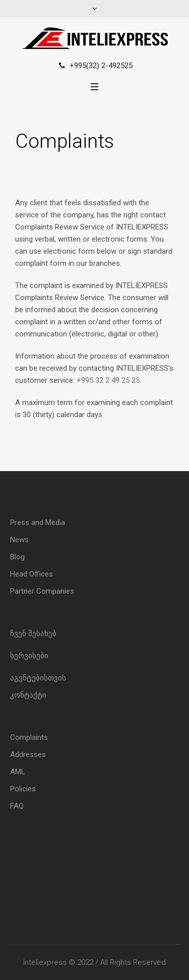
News (19, 540)
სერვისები (29, 656)
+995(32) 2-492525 (101, 66)
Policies (23, 789)
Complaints (29, 737)
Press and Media (38, 523)
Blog (17, 557)
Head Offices (31, 574)
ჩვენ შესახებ (33, 633)
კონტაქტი (28, 695)
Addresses (28, 755)
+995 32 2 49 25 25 (108, 380)
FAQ (17, 806)
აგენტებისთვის (38, 678)
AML (18, 772)
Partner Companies (42, 591)
